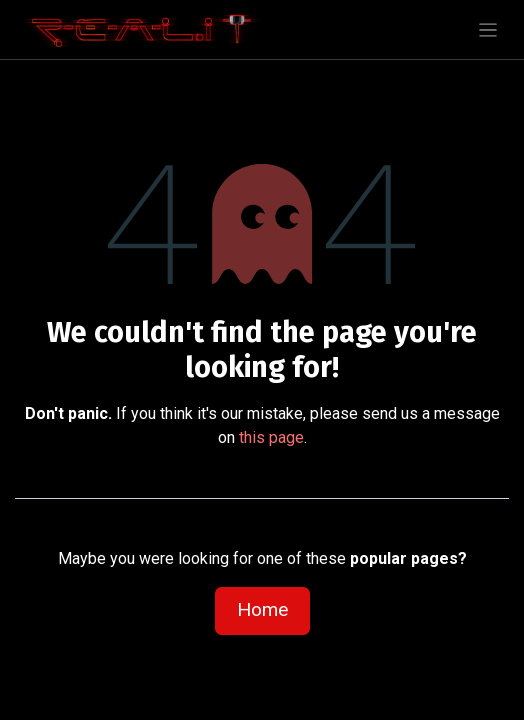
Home (262, 609)
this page (271, 437)
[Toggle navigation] (488, 29)
